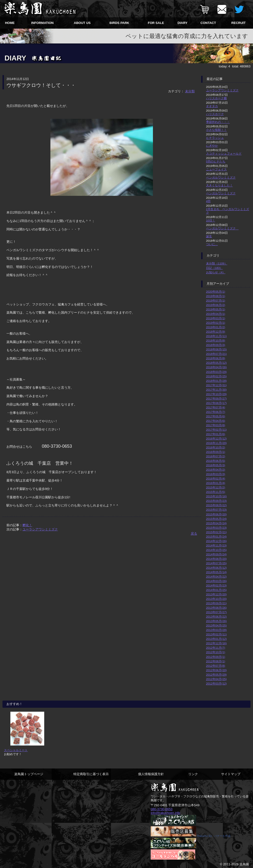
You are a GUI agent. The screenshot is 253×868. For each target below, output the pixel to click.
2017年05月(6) (216, 416)
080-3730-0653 (162, 809)
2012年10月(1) (216, 652)
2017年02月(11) (216, 430)
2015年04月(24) (216, 523)
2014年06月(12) (216, 568)
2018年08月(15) (216, 349)
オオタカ (212, 106)
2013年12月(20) (216, 594)
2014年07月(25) (216, 563)
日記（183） (214, 268)
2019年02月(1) (216, 323)
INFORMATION (42, 23)
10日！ (211, 220)
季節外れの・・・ (218, 122)
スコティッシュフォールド (224, 153)
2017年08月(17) (216, 403)
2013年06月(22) (216, 616)
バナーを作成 (222, 836)
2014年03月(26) (216, 581)
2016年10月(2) (216, 447)
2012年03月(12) (216, 683)
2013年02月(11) (216, 634)
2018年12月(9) (216, 332)
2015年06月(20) (216, 514)
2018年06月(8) (216, 358)
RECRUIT (238, 23)
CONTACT (208, 23)
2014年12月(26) (216, 541)
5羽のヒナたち (216, 161)
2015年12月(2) (216, 487)
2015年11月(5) (216, 492)
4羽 (208, 201)
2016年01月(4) (216, 483)
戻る (194, 534)
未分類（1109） (217, 263)
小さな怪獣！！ (216, 130)
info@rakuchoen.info (165, 813)
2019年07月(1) (216, 300)
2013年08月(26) (216, 608)
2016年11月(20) (216, 443)
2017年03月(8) (216, 425)
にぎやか (212, 146)
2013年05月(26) (216, 621)
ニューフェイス (216, 169)
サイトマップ (231, 774)
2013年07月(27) (216, 612)
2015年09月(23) (216, 501)
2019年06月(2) (216, 305)
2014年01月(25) (216, 590)
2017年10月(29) (216, 394)
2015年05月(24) (216, 519)
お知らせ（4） (216, 272)
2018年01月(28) (216, 381)
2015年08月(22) (216, 505)
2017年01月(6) (216, 434)
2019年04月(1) (216, 314)
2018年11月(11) (216, 336)
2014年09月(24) (216, 554)
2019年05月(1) (216, 309)
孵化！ (27, 525)
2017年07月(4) (216, 407)
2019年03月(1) (216, 318)
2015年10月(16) (216, 496)
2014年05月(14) (216, 572)
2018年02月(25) (216, 376)
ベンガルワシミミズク (221, 177)
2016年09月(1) (216, 452)
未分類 (190, 91)
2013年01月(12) (216, 639)
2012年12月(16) (216, 643)
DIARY (183, 23)
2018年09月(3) (216, 345)
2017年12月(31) (216, 385)
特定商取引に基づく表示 (91, 774)
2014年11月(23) (216, 545)
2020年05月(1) (216, 292)
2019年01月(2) (216, 327)
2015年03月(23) (216, 528)
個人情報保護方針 (151, 774)
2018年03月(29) (216, 372)
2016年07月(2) (216, 456)
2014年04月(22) (216, 576)
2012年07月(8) (216, 666)
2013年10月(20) (216, 599)
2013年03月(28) (216, 630)
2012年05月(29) (216, 675)
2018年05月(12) (216, 363)
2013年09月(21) (216, 603)
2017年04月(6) (216, 421)
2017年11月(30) (216, 390)
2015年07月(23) (216, 510)
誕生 (209, 236)
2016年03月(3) (216, 474)
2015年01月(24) (216, 536)
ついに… (212, 244)
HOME (10, 23)
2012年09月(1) (216, 657)
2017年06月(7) (216, 412)
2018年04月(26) (216, 367)
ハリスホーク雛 (216, 98)
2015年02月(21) (216, 532)
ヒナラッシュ (215, 138)
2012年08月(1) (216, 661)
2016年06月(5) (216, 461)
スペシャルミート (16, 750)
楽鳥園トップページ (29, 774)
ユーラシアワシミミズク (40, 529)
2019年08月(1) (216, 296)
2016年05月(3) (216, 465)
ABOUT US (82, 23)
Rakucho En (205, 836)
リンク (193, 774)
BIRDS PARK (119, 23)
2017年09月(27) (216, 398)
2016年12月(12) (216, 438)
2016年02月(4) (216, 478)
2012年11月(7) (216, 648)
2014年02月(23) (216, 585)
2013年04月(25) (216, 625)
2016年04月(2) (216, 470)
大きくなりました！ (219, 185)
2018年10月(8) (216, 340)
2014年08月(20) (216, 559)
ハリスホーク (215, 114)
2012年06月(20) (216, 670)
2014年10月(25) (216, 550)
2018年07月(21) (216, 354)
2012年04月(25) (216, 679)
